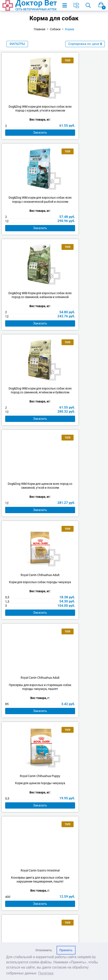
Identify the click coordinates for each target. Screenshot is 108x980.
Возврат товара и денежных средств (54, 861)
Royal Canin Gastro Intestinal (28, 514)
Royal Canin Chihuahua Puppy (80, 412)
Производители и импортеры (54, 888)
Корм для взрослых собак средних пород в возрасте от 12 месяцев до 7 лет (80, 628)
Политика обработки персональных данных (54, 872)
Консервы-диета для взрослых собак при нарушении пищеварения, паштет (28, 525)
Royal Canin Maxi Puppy (28, 617)
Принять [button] (66, 950)
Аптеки (54, 828)
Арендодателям (54, 839)
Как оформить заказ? (54, 850)
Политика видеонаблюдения (54, 882)
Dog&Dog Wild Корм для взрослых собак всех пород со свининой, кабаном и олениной (28, 210)
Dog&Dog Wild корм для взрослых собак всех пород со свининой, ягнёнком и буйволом (80, 210)
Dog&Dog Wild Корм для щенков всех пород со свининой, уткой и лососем (28, 309)
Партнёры (54, 845)
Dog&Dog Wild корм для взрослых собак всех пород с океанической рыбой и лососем (80, 110)
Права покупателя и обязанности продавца (54, 866)
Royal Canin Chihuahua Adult (80, 305)
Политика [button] (46, 973)
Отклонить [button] (44, 950)
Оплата (54, 855)
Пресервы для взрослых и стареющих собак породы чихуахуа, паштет (28, 423)
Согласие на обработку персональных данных (54, 877)
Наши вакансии (54, 834)
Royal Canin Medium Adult (80, 617)
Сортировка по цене (85, 44)
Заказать (28, 141)
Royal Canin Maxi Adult (80, 514)
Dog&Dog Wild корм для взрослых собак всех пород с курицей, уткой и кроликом (28, 110)
